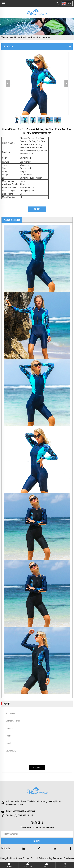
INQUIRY (37, 209)
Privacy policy (46, 858)
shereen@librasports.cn (24, 811)
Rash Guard (37, 37)
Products (26, 37)
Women (47, 37)
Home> (18, 37)
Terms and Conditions (63, 858)
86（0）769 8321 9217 (22, 815)
